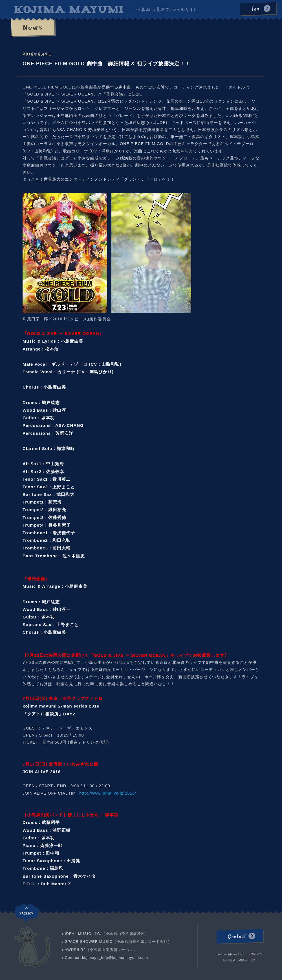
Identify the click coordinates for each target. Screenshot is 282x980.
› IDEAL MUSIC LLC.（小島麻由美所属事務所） (105, 934)
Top (255, 9)
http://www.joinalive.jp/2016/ (108, 793)
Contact (237, 936)
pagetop (27, 913)
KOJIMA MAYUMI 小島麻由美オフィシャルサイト (105, 10)
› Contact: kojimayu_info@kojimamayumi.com (105, 958)
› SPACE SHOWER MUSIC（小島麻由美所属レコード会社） (117, 942)
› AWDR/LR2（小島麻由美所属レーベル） (100, 950)
